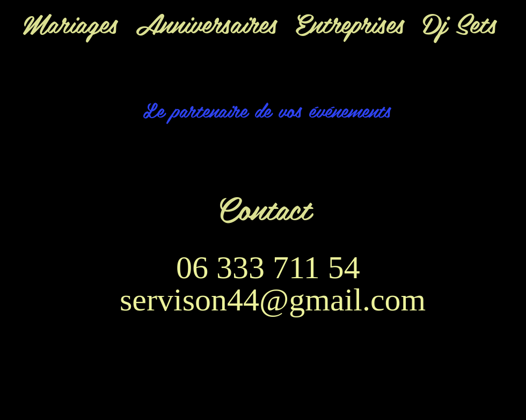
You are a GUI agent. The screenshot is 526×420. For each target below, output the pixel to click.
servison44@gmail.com (273, 300)
